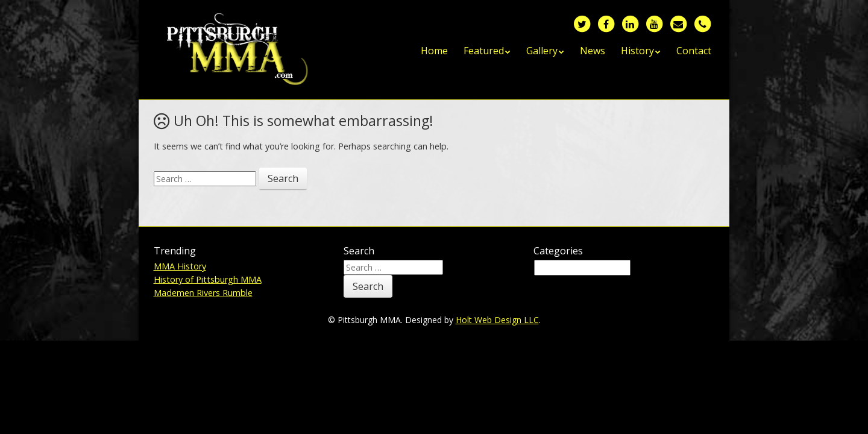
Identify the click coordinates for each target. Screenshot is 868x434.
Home (434, 51)
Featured (484, 51)
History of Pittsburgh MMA (208, 279)
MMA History (180, 266)
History (637, 51)
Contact (694, 51)
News (593, 51)
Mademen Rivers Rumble (203, 293)
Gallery (542, 51)
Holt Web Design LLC (497, 320)
